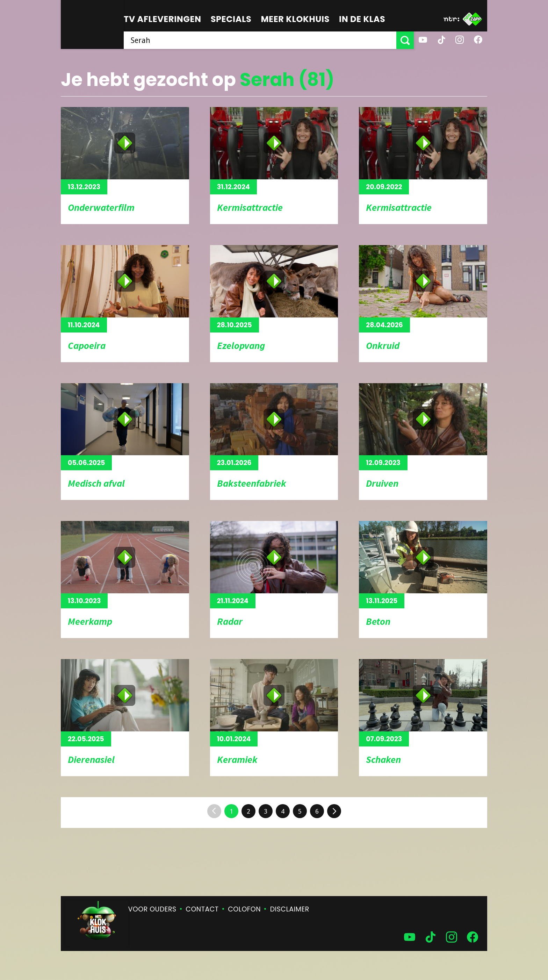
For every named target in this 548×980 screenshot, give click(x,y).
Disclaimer (290, 909)
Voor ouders (152, 909)
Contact (202, 909)
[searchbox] (260, 40)
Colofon (244, 909)
